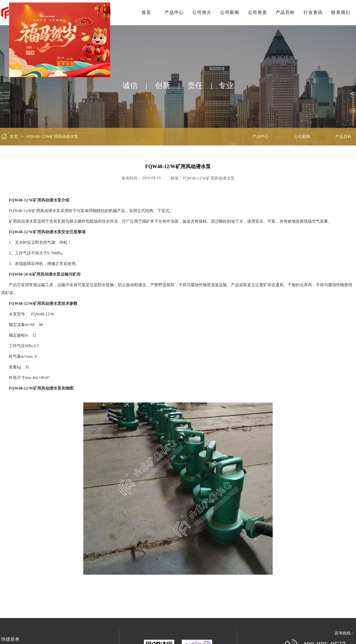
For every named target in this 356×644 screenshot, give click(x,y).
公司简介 (202, 12)
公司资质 (258, 12)
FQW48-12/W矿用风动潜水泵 (209, 178)
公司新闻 (230, 12)
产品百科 (285, 12)
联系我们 (341, 12)
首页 (146, 12)
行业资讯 (313, 12)
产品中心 (174, 12)
